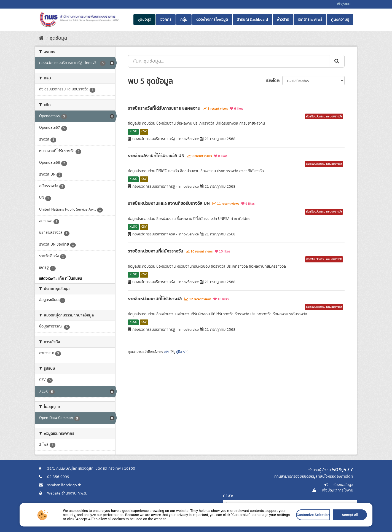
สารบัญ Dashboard (252, 20)
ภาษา (227, 496)
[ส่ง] (337, 61)
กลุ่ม (184, 20)
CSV (144, 131)
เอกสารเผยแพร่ (310, 20)
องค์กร (166, 20)
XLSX (133, 131)
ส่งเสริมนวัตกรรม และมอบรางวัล (324, 117)
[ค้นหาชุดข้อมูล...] (229, 61)
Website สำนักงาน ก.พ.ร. (67, 493)
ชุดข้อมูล (144, 20)
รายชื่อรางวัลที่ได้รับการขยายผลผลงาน (164, 108)
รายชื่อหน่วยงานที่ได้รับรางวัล (155, 299)
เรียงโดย (272, 81)
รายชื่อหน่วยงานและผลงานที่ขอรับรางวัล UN (169, 203)
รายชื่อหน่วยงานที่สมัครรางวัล (156, 251)
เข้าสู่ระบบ (344, 4)
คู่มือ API (182, 352)
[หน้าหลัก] (41, 38)
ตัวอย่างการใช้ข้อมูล (212, 20)
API (166, 352)
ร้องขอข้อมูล (343, 485)
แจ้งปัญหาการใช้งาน (337, 490)
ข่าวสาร (283, 20)
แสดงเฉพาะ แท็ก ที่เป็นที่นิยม (61, 279)
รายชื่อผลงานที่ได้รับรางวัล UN (156, 156)
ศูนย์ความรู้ (340, 20)
